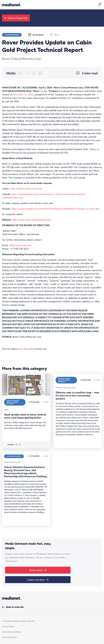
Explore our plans (38, 580)
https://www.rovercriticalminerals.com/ (32, 220)
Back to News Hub (16, 18)
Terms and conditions (12, 632)
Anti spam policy (10, 637)
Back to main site (13, 607)
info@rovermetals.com (20, 245)
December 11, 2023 (23, 94)
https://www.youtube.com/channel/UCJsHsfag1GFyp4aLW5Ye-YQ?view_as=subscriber (56, 209)
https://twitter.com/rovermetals (26, 189)
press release (24, 349)
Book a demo (38, 570)
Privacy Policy (8, 626)
